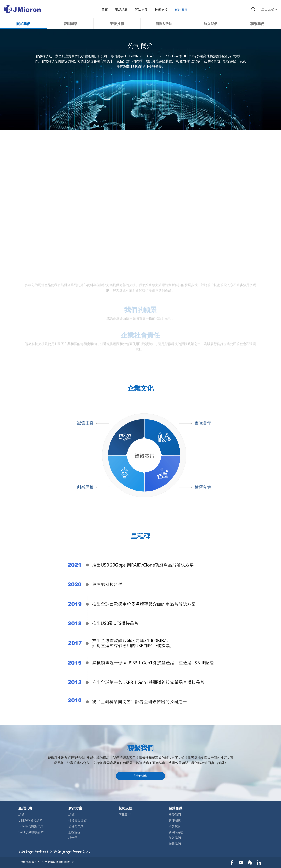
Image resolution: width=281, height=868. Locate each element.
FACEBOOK (232, 862)
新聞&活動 (164, 24)
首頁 (105, 10)
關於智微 (181, 10)
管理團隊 (70, 24)
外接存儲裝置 (78, 820)
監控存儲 (75, 832)
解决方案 (141, 10)
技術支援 (161, 10)
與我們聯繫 (140, 776)
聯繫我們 (257, 24)
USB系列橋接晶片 (30, 820)
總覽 (21, 814)
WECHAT (250, 862)
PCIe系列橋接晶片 (31, 826)
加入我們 (211, 24)
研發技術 (117, 24)
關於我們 (23, 24)
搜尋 (253, 9)
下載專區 (125, 814)
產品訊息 (121, 10)
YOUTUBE (241, 862)
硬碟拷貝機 (76, 826)
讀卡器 (73, 838)
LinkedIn (259, 862)
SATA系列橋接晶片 (31, 832)
